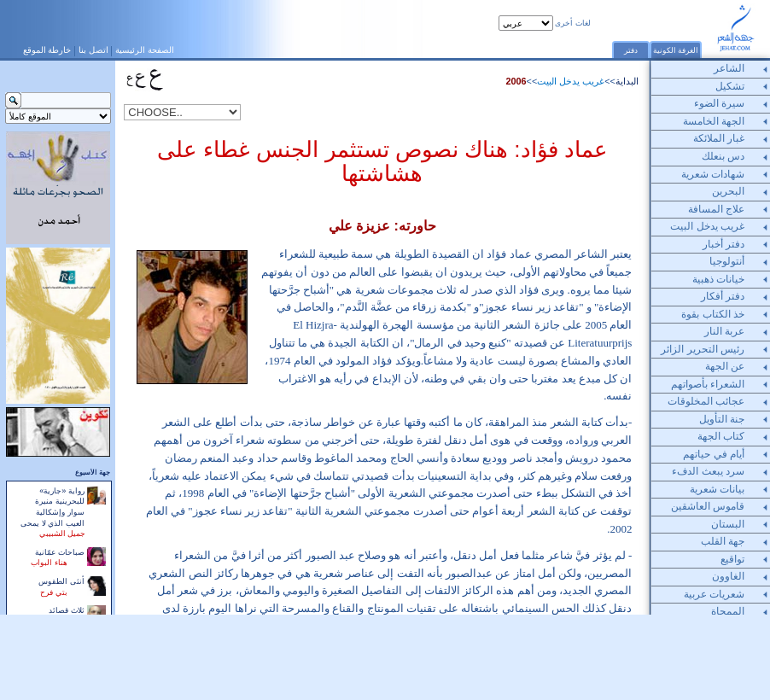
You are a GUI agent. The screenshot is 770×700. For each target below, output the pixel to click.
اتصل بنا (93, 50)
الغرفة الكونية (676, 50)
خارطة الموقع (47, 50)
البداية (627, 81)
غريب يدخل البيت (571, 81)
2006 (516, 81)
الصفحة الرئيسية (145, 50)
